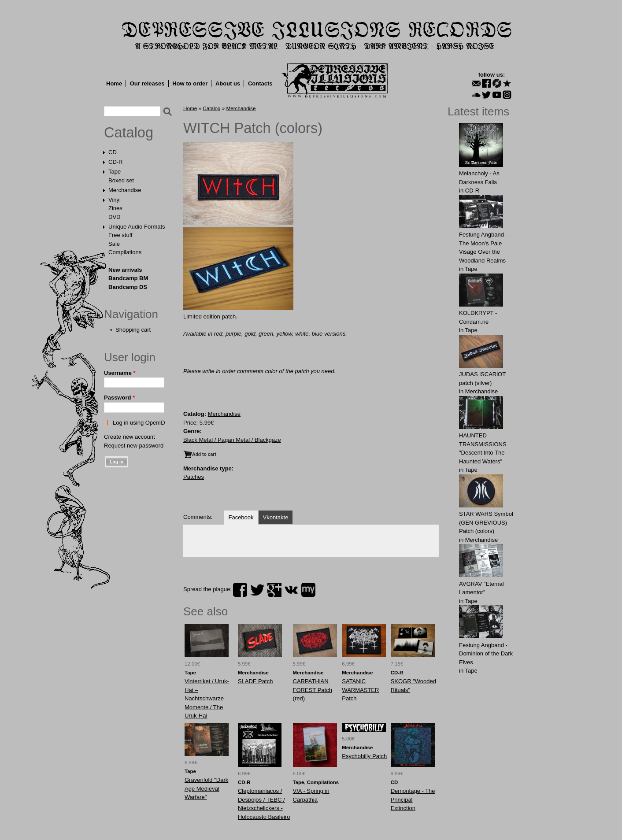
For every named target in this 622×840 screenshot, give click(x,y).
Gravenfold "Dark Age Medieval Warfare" (206, 788)
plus (274, 590)
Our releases (147, 83)
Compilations (125, 252)
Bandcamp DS (128, 287)
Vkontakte (276, 517)
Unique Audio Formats (137, 227)
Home (114, 83)
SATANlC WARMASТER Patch (360, 690)
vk (291, 590)
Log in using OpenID (139, 423)
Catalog (129, 133)
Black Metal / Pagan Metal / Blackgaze (232, 440)
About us (228, 83)
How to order (190, 83)
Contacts (260, 83)
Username (120, 373)
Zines (115, 208)
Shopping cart (133, 330)
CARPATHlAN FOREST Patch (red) (313, 690)
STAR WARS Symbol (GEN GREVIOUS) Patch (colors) (486, 522)
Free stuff (120, 235)
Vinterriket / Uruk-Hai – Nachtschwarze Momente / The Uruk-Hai (207, 698)
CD (113, 152)
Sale (114, 244)
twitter (257, 590)
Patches (194, 477)
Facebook (241, 517)
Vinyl (115, 200)
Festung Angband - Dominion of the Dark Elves (486, 654)
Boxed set (121, 180)
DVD (114, 217)
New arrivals (125, 270)
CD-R (116, 162)
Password (119, 398)
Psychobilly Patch (364, 756)
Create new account (130, 437)
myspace (308, 590)
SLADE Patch (255, 681)
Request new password (134, 446)
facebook (240, 590)
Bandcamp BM (128, 278)
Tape (115, 172)
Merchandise (125, 190)
